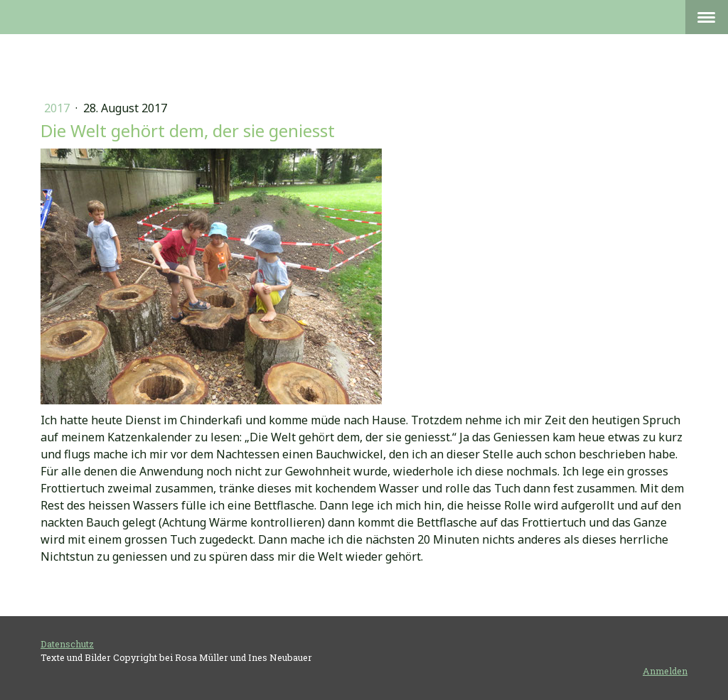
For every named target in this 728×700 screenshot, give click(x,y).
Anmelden (665, 671)
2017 (58, 108)
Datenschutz (67, 644)
